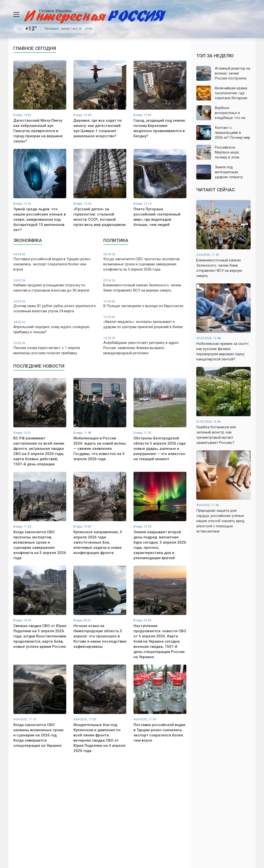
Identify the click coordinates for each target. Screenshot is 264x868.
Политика (116, 240)
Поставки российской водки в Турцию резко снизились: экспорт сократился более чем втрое (55, 262)
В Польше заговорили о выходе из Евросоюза (145, 304)
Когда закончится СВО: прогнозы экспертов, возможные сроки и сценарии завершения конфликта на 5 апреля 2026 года (145, 262)
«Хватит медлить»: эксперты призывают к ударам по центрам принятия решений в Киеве (145, 322)
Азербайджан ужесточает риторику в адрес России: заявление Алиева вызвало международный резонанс (145, 346)
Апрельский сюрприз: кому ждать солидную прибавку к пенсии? (55, 327)
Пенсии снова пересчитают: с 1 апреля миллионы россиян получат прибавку (55, 348)
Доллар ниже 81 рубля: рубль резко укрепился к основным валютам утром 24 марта (55, 306)
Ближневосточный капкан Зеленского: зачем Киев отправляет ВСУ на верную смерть (145, 286)
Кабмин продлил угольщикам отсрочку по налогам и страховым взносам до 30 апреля (55, 286)
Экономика (28, 240)
